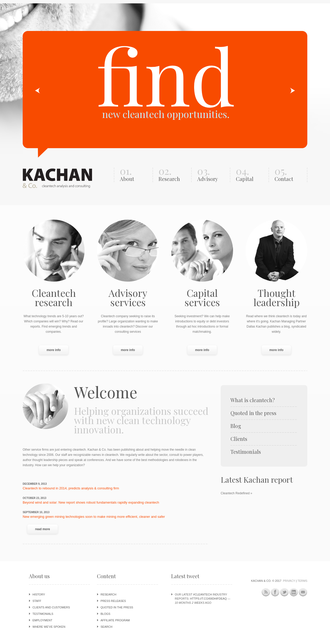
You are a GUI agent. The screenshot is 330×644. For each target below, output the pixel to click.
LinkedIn (294, 592)
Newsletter (303, 592)
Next (292, 91)
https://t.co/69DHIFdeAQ (208, 599)
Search (106, 627)
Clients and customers (51, 607)
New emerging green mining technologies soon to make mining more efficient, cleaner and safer (94, 517)
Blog (236, 426)
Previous (38, 91)
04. (251, 175)
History (39, 594)
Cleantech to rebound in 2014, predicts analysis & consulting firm (71, 488)
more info (54, 350)
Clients (239, 439)
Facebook (275, 592)
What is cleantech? (253, 400)
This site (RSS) (266, 593)
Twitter (284, 592)
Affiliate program (115, 620)
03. (212, 175)
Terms (303, 581)
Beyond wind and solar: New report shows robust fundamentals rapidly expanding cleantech (91, 502)
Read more (46, 529)
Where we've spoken (49, 627)
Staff (37, 601)
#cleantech (203, 594)
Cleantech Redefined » (236, 493)
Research (108, 594)
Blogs (105, 614)
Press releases (113, 601)
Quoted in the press (253, 413)
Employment (42, 620)
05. (290, 175)
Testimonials (246, 452)
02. (174, 175)
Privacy (289, 581)
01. (135, 175)
